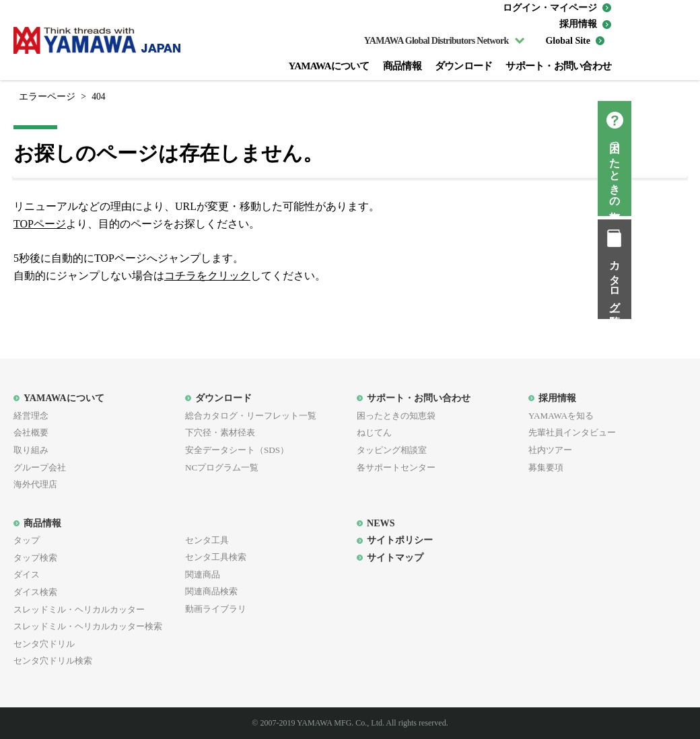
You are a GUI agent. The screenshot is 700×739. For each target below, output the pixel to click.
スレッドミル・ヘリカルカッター (79, 609)
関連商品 (203, 574)
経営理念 (31, 416)
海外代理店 (35, 484)
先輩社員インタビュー (572, 432)
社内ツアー (550, 450)
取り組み (31, 450)
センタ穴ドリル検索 (53, 661)
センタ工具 (207, 540)
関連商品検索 (211, 591)
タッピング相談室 (392, 450)
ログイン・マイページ (550, 8)
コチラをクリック (207, 276)
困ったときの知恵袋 (684, 171)
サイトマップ (395, 557)
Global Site (568, 41)
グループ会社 (40, 467)
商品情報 (402, 66)
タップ (27, 540)
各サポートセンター (396, 467)
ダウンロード (464, 66)
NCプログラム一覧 (222, 467)
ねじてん (374, 432)
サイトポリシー (400, 540)
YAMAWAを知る (561, 416)
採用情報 (578, 24)
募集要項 (546, 467)
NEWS (381, 523)
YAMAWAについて (328, 66)
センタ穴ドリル (44, 644)
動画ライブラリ (216, 609)
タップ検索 (35, 558)
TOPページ (40, 224)
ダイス (27, 574)
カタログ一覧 (684, 281)
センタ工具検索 (216, 557)
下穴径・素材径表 (220, 432)
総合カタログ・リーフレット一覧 (251, 416)
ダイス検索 (35, 592)
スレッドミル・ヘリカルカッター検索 (88, 626)
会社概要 (31, 432)
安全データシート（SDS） (237, 450)
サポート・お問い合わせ (558, 66)
